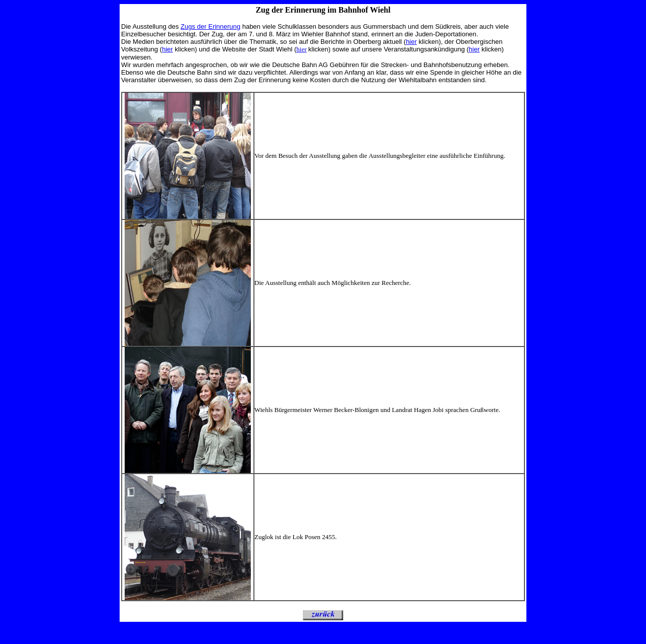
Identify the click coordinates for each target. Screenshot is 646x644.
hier (411, 42)
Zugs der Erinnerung (211, 26)
